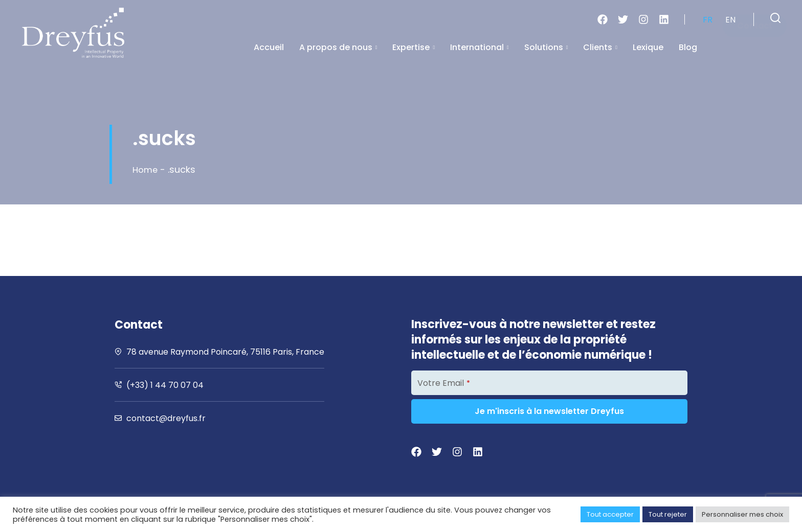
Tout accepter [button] (610, 514)
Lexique (648, 47)
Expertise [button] (414, 47)
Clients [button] (600, 47)
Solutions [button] (546, 47)
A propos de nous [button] (338, 47)
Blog (688, 47)
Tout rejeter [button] (668, 514)
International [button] (480, 47)
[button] (775, 18)
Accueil (269, 47)
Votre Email (444, 383)
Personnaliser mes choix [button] (742, 514)
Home (146, 169)
